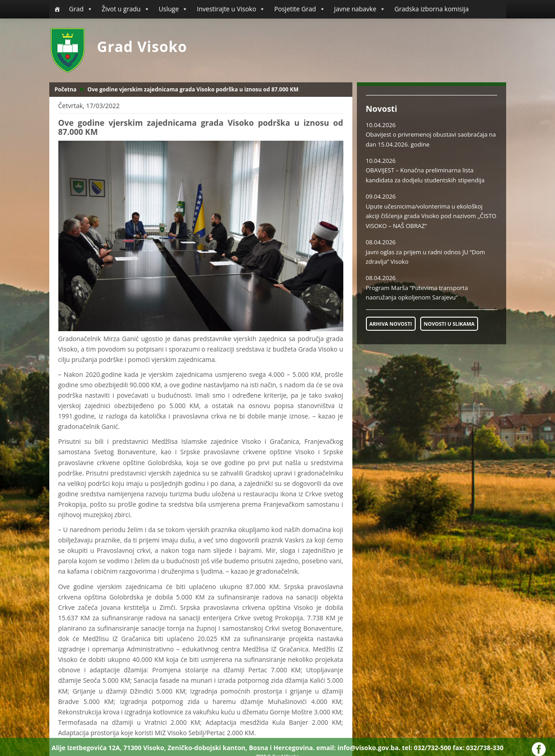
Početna (66, 89)
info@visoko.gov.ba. (369, 748)
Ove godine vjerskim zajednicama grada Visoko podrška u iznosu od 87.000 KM (193, 89)
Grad (81, 9)
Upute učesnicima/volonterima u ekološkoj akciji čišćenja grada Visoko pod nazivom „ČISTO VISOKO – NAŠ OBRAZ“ (431, 216)
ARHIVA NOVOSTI (391, 324)
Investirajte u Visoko (231, 9)
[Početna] (57, 9)
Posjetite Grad (299, 9)
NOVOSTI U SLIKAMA (449, 324)
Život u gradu (126, 9)
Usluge (173, 9)
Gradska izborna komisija (432, 9)
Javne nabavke (360, 9)
